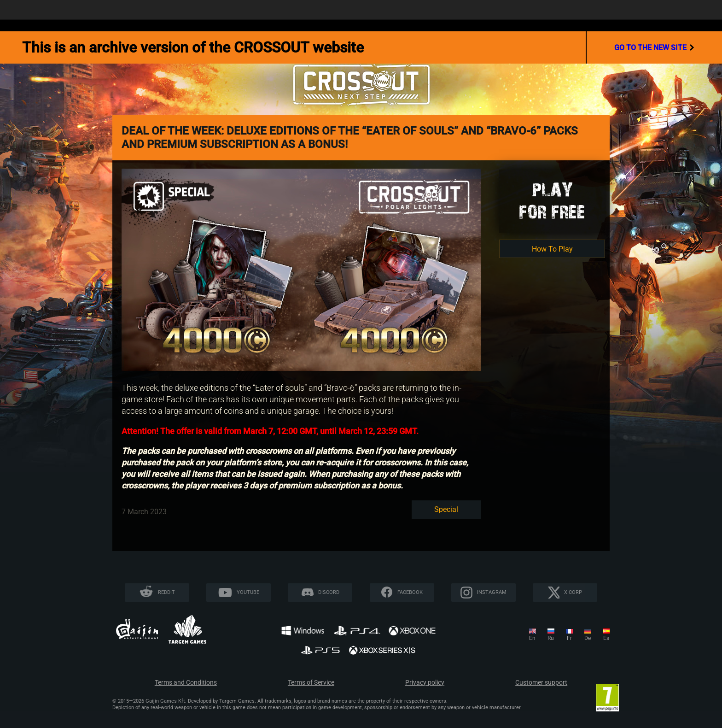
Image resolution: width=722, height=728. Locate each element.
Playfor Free (552, 201)
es (606, 638)
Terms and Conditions (186, 683)
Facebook (410, 592)
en (532, 638)
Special (446, 509)
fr (569, 638)
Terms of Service (311, 683)
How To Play (552, 249)
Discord (329, 592)
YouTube (248, 592)
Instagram (492, 592)
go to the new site (654, 47)
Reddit (166, 592)
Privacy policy (425, 683)
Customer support (541, 683)
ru (551, 638)
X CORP (573, 592)
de (588, 638)
